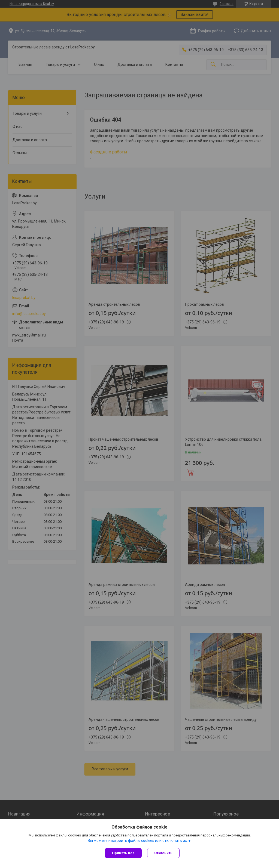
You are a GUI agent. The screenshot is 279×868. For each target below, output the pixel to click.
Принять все (123, 853)
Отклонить (163, 853)
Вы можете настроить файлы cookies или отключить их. (138, 841)
